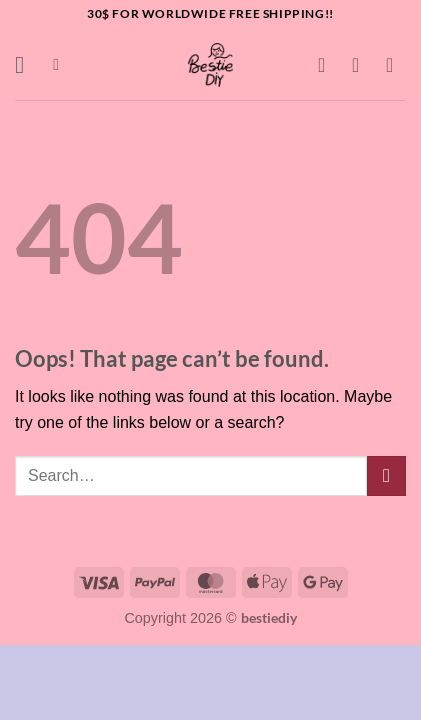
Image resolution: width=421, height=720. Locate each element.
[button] (27, 64)
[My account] (362, 65)
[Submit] (386, 475)
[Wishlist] (328, 65)
